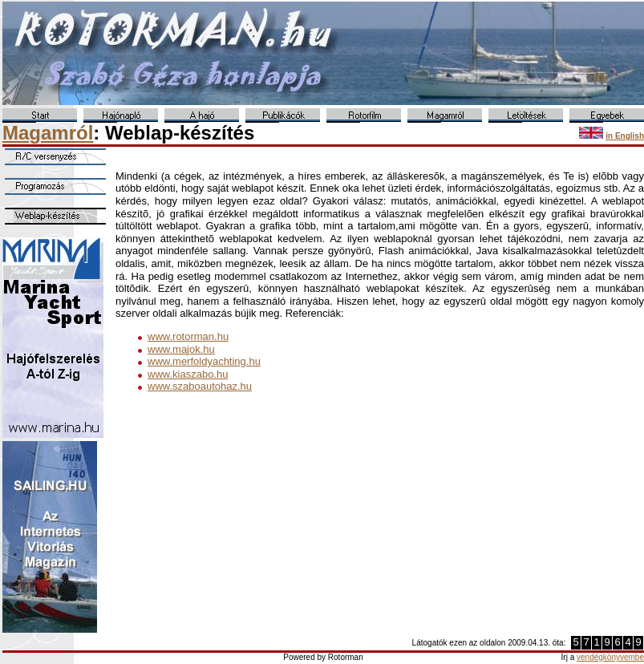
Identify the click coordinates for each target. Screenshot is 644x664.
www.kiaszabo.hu (188, 374)
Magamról (48, 133)
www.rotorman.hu (188, 336)
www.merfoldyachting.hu (204, 361)
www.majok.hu (181, 349)
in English (625, 136)
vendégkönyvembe (610, 657)
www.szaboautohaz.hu (200, 386)
